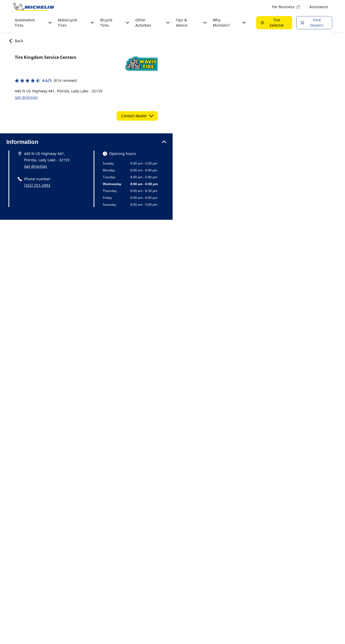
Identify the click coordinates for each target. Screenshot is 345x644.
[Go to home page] (34, 7)
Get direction (26, 97)
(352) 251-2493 (37, 185)
